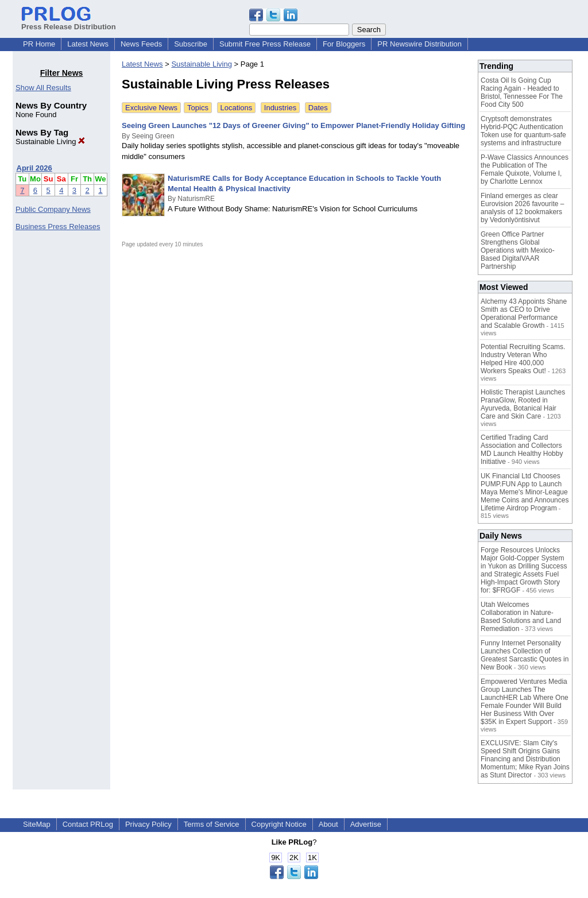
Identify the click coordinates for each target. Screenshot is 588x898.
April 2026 (34, 168)
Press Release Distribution (69, 22)
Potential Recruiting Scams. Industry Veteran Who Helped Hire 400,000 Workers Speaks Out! (523, 359)
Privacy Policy (148, 824)
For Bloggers (344, 44)
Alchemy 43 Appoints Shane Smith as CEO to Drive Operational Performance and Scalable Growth (524, 313)
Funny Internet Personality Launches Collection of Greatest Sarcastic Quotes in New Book (525, 655)
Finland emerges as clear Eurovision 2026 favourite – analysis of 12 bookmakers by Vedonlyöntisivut (522, 208)
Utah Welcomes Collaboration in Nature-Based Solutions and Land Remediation (521, 617)
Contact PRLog (88, 824)
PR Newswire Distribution (419, 44)
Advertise (366, 824)
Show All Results (43, 88)
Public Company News (53, 209)
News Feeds (141, 44)
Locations (237, 108)
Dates (318, 108)
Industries (280, 108)
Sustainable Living (50, 142)
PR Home (39, 44)
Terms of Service (212, 824)
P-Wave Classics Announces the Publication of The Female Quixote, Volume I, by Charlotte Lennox (525, 169)
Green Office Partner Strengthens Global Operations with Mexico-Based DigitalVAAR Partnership (518, 250)
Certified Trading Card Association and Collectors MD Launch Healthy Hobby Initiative (522, 450)
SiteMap (37, 824)
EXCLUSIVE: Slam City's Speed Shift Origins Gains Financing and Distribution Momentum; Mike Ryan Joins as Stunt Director (525, 759)
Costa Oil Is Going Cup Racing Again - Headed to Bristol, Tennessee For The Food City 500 (522, 92)
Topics (198, 108)
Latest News (88, 44)
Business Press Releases (58, 227)
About (328, 824)
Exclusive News (151, 108)
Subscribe (191, 44)
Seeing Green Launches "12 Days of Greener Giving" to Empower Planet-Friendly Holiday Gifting (293, 125)
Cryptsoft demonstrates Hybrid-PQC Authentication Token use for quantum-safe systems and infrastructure (523, 131)
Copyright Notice (279, 824)
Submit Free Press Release (265, 44)
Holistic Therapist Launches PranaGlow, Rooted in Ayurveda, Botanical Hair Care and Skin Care (523, 404)
